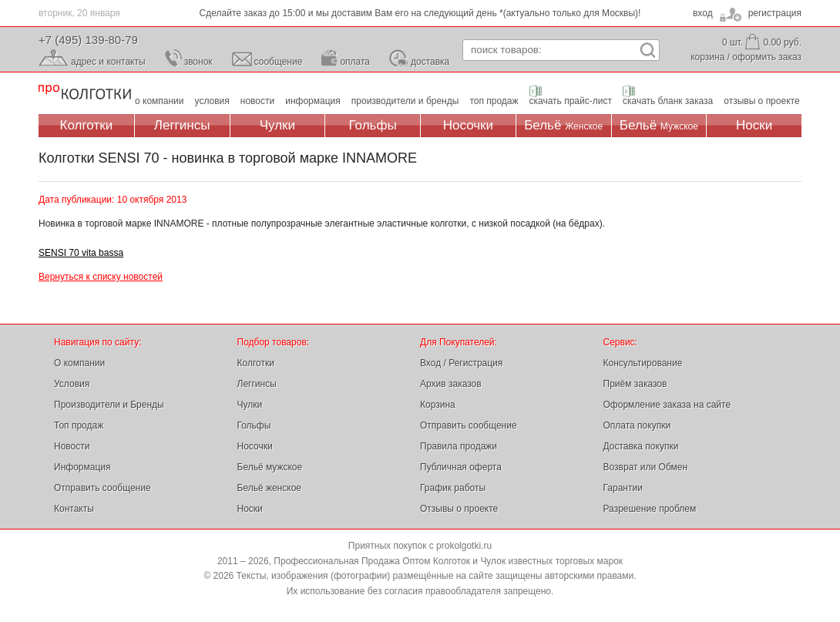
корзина (707, 57)
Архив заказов (451, 384)
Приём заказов (635, 384)
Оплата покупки (637, 425)
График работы (453, 488)
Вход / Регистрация (461, 363)
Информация (82, 467)
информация (313, 101)
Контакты (74, 509)
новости (257, 101)
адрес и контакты (108, 62)
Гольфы (373, 125)
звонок (198, 62)
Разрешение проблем (650, 509)
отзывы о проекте (761, 101)
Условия (72, 384)
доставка (430, 62)
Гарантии (623, 488)
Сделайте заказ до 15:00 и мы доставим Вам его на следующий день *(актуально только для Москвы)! (420, 13)
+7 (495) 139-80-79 (88, 40)
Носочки (468, 125)
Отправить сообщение (102, 488)
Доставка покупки (641, 446)
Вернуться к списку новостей (101, 277)
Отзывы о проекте (459, 509)
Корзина (438, 405)
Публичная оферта (461, 467)
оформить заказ (767, 57)
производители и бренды (405, 101)
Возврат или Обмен (646, 467)
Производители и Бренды (109, 405)
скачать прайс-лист (571, 101)
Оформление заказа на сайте (667, 405)
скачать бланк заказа (668, 101)
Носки (754, 125)
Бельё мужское (270, 467)
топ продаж (494, 101)
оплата (355, 62)
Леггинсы (182, 125)
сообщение (279, 62)
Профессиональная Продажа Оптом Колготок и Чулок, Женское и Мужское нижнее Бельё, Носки (85, 93)
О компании (79, 363)
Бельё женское (269, 488)
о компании (160, 101)
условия (212, 101)
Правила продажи (459, 446)
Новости (72, 446)
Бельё (563, 125)
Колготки (87, 125)
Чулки (277, 125)
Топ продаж (79, 425)
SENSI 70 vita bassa (81, 253)
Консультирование (643, 363)
